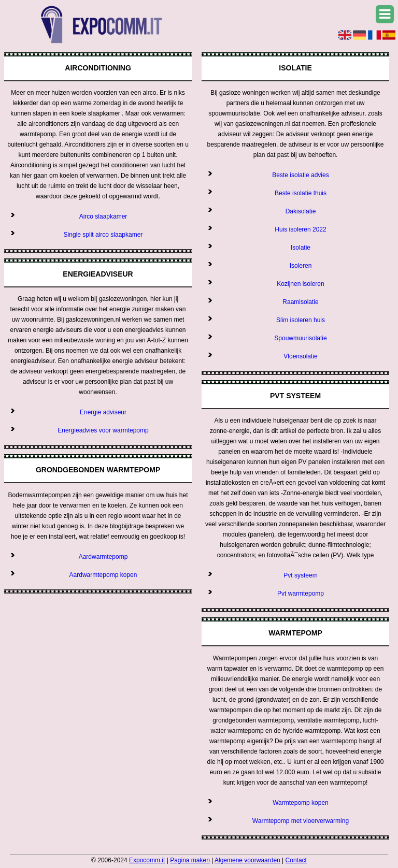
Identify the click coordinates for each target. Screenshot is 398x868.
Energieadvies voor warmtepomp (103, 430)
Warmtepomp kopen (301, 803)
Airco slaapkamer (103, 216)
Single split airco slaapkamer (103, 235)
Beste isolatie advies (300, 175)
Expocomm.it (147, 860)
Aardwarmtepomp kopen (103, 575)
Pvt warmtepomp (301, 594)
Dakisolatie (301, 211)
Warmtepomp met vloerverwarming (301, 821)
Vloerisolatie (300, 356)
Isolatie (301, 248)
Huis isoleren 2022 (300, 229)
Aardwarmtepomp (103, 557)
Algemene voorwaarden (247, 860)
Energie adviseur (103, 412)
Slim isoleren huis (301, 320)
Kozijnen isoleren (300, 284)
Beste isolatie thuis (301, 193)
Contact (296, 860)
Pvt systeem (300, 575)
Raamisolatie (300, 302)
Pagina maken (190, 860)
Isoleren (301, 266)
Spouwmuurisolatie (300, 338)
